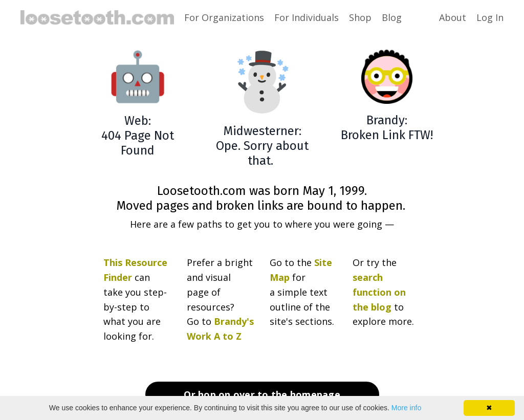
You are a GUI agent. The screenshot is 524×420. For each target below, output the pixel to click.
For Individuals (307, 17)
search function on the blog (379, 292)
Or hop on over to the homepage (262, 394)
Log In (490, 17)
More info (406, 408)
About (453, 17)
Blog (392, 17)
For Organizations (224, 17)
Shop (360, 17)
